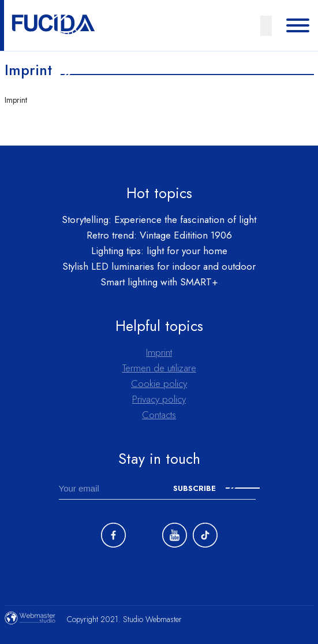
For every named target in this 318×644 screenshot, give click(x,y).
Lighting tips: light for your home (159, 251)
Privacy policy (159, 399)
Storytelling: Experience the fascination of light (159, 219)
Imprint (159, 352)
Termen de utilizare (159, 368)
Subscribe (216, 488)
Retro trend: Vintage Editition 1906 (159, 235)
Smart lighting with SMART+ (159, 282)
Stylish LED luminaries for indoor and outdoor (159, 266)
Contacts (159, 415)
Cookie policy (159, 384)
